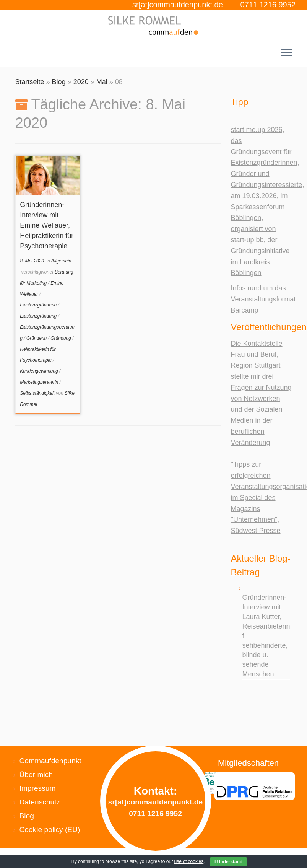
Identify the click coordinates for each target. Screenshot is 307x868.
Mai (102, 82)
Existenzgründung (39, 316)
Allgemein (61, 261)
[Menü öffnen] (287, 53)
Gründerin (37, 338)
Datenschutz (40, 802)
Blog (59, 82)
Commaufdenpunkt (50, 761)
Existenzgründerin (39, 305)
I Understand (228, 862)
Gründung (61, 338)
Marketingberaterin (40, 382)
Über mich (36, 774)
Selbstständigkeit (38, 393)
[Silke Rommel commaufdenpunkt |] (153, 25)
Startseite (30, 82)
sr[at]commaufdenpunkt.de (178, 5)
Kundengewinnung (40, 371)
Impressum (38, 788)
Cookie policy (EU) (50, 830)
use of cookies (189, 861)
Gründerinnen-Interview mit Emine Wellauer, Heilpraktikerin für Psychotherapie (47, 225)
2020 (81, 82)
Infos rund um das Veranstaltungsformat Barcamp (263, 299)
